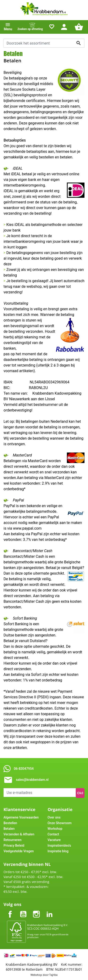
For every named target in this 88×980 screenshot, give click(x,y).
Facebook (10, 910)
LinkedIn (50, 910)
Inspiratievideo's (59, 845)
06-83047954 (24, 769)
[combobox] (44, 43)
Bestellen (10, 823)
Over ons (54, 817)
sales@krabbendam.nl (32, 780)
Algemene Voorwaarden (21, 817)
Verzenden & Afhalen (19, 834)
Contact (53, 834)
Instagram (36, 910)
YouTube (23, 910)
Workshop (55, 829)
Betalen (9, 829)
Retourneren (13, 840)
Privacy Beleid (14, 845)
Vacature (54, 840)
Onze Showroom (60, 823)
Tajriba (53, 975)
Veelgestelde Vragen (19, 851)
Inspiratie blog (58, 851)
